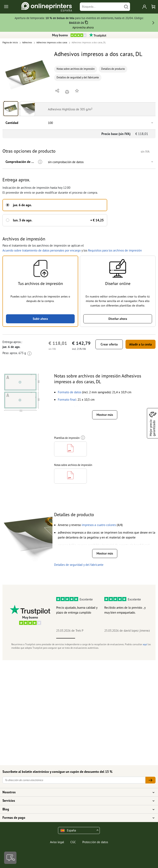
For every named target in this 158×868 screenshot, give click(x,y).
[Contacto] (10, 858)
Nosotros (77, 792)
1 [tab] (66, 638)
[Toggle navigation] (6, 7)
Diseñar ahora (118, 318)
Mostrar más (105, 415)
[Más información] (38, 162)
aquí (145, 644)
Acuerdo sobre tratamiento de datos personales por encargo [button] (42, 249)
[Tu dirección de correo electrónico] (74, 780)
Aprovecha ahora (83, 27)
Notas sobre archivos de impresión (76, 69)
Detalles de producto (113, 69)
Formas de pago (77, 818)
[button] (27, 74)
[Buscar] (126, 7)
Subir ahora (40, 318)
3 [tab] (103, 638)
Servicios (77, 801)
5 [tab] (141, 638)
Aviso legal (57, 842)
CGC (73, 842)
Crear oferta (105, 344)
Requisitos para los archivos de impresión (115, 249)
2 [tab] (85, 638)
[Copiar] (87, 23)
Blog (77, 809)
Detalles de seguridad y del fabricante (78, 77)
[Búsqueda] (101, 7)
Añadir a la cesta (139, 344)
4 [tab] (122, 638)
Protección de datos (95, 842)
